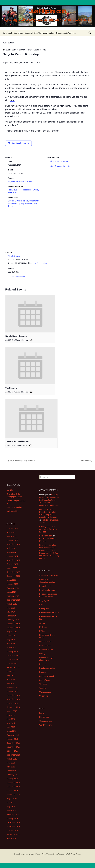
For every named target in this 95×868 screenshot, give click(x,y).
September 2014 (13, 795)
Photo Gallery (45, 646)
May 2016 (11, 723)
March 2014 (11, 811)
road (36, 203)
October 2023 (12, 564)
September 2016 (13, 707)
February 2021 (13, 588)
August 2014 (12, 799)
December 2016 (13, 695)
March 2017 (11, 683)
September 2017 (13, 667)
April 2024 (11, 548)
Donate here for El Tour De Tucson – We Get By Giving (49, 556)
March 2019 (11, 616)
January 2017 (12, 691)
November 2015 (13, 747)
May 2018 (11, 640)
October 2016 (12, 703)
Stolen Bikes (44, 680)
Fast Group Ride (15, 190)
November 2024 (13, 544)
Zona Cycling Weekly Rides (17, 441)
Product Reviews (46, 650)
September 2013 (13, 834)
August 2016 (12, 711)
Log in (42, 713)
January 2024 (12, 556)
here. (12, 100)
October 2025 (12, 528)
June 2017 (11, 671)
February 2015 (13, 775)
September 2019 (13, 600)
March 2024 (11, 552)
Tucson (11, 206)
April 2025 (11, 532)
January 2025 (12, 540)
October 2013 (12, 830)
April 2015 (11, 767)
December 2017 (13, 656)
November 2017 (13, 660)
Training (43, 688)
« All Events (9, 43)
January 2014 (12, 818)
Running (43, 672)
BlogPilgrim (44, 601)
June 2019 (11, 608)
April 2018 (11, 644)
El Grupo (43, 627)
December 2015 (13, 743)
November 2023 (13, 560)
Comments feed (46, 721)
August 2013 (12, 838)
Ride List (43, 664)
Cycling (21, 203)
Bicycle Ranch (14, 256)
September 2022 (13, 576)
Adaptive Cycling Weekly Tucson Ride (23, 461)
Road (15, 192)
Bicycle (11, 201)
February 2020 (13, 596)
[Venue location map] (47, 228)
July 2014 (11, 803)
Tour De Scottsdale (14, 507)
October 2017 (12, 663)
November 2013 (13, 826)
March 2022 (11, 580)
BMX (41, 605)
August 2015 (12, 759)
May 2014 (11, 807)
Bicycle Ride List (22, 201)
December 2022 (13, 572)
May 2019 (11, 612)
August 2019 (12, 604)
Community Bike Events (49, 612)
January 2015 (12, 779)
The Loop (43, 684)
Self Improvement (47, 676)
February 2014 (13, 814)
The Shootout (11, 388)
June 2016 (11, 719)
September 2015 (13, 755)
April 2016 (11, 727)
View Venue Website (16, 277)
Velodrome (44, 696)
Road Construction (47, 668)
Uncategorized (45, 692)
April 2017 (11, 679)
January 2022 (12, 584)
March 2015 (11, 771)
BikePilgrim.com (46, 527)
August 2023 (12, 568)
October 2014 (12, 791)
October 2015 (12, 751)
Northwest (29, 203)
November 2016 (13, 699)
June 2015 (11, 763)
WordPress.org (45, 725)
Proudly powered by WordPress (27, 854)
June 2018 (11, 636)
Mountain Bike (45, 642)
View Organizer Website (60, 166)
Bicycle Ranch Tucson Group (20, 181)
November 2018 (13, 628)
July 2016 (11, 715)
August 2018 (12, 632)
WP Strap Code (74, 854)
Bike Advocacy (45, 586)
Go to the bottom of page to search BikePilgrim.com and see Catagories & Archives (39, 33)
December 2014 (13, 783)
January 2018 (12, 652)
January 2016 (12, 739)
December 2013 (13, 822)
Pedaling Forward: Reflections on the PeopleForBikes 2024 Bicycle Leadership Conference (49, 500)
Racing (42, 654)
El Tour (42, 631)
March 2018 (11, 648)
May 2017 (11, 675)
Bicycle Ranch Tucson (59, 161)
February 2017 (13, 687)
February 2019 (13, 620)
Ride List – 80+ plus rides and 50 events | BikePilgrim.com (48, 548)
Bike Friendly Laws (47, 590)
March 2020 (11, 592)
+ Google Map (41, 263)
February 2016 (13, 735)
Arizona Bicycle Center (49, 575)
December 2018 (13, 624)
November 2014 (13, 787)
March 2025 (11, 536)
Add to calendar (19, 143)
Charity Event (45, 609)
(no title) (10, 490)
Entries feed (44, 717)
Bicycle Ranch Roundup (16, 336)
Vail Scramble (12, 511)
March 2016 (11, 731)
